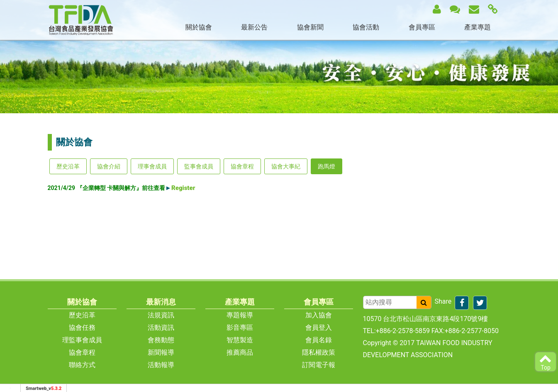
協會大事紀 (286, 166)
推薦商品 (240, 352)
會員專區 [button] (422, 27)
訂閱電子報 (319, 365)
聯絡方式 (82, 365)
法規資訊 (161, 315)
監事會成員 (199, 166)
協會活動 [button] (366, 27)
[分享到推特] (480, 303)
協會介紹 (109, 166)
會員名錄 (319, 340)
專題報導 (240, 315)
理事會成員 (152, 166)
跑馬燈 (327, 166)
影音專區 (240, 327)
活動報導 (161, 365)
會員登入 (319, 327)
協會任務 (82, 327)
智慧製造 (240, 340)
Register (183, 188)
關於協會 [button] (199, 27)
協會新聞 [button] (310, 27)
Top (546, 362)
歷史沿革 (68, 166)
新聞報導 (161, 352)
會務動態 (161, 340)
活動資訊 (161, 327)
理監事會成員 (82, 340)
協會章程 (242, 166)
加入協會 (319, 315)
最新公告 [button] (254, 27)
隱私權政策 (319, 352)
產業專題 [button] (478, 27)
